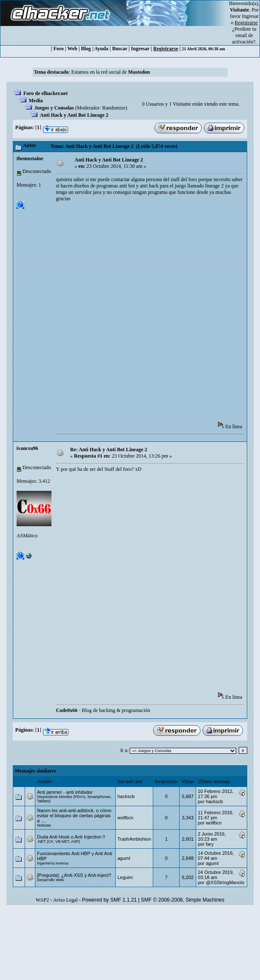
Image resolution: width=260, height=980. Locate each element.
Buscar (120, 49)
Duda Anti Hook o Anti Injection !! (71, 837)
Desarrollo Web (50, 880)
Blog (86, 49)
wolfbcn (125, 818)
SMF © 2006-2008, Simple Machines (183, 900)
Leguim (125, 877)
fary (210, 844)
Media (36, 101)
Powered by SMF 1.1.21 (110, 900)
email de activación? (244, 39)
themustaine (30, 159)
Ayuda (101, 49)
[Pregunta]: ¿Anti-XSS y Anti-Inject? (74, 875)
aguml (124, 858)
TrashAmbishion (134, 839)
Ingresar (250, 16)
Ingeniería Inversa (53, 863)
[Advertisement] (100, 314)
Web (72, 49)
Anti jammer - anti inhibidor (65, 792)
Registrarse (166, 49)
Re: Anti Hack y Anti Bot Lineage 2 (109, 450)
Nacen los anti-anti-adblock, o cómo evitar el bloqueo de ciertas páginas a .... (74, 816)
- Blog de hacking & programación (103, 710)
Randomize (114, 108)
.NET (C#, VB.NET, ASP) (59, 842)
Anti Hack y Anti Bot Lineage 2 (74, 115)
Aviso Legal (65, 900)
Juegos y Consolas (54, 108)
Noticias (44, 825)
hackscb (126, 796)
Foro (58, 49)
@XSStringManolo (225, 882)
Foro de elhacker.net (46, 93)
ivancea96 (27, 448)
